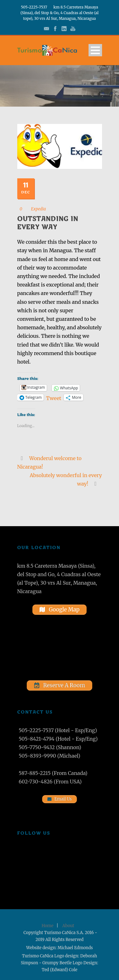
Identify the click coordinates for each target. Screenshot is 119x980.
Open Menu (95, 50)
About (68, 926)
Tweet (54, 397)
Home (48, 926)
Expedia (39, 209)
